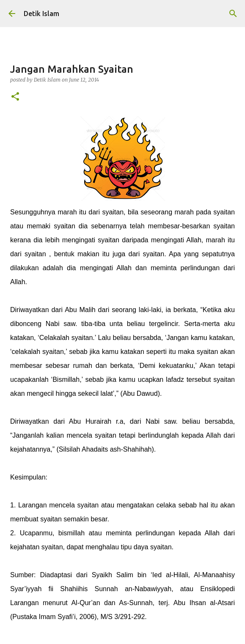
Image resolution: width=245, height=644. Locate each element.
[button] (15, 97)
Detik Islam (41, 14)
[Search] (233, 14)
